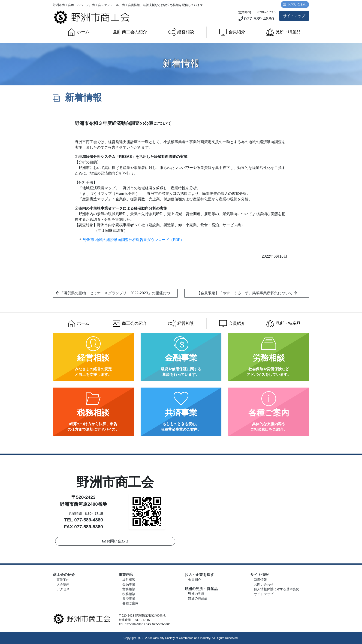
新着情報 (260, 580)
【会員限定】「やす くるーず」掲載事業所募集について (247, 293)
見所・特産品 (284, 32)
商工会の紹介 (130, 32)
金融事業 (129, 585)
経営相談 (181, 32)
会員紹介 (232, 32)
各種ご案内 (130, 603)
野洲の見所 (196, 594)
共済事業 (129, 599)
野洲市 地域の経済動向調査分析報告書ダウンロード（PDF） (133, 240)
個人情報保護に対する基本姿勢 (277, 589)
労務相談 (129, 589)
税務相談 (129, 594)
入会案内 (63, 585)
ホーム (78, 32)
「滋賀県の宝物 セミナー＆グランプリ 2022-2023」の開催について (117, 293)
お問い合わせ (295, 4)
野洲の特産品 (198, 598)
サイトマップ (294, 16)
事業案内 (63, 580)
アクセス (63, 589)
